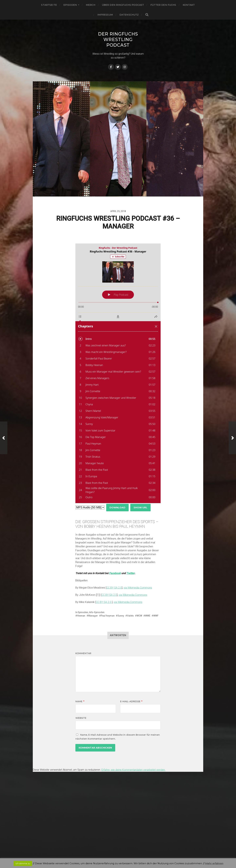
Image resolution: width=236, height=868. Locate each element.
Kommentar (83, 653)
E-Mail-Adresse (131, 701)
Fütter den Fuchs (163, 5)
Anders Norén (125, 854)
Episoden (70, 5)
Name (80, 701)
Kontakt (189, 5)
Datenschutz (129, 15)
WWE (148, 616)
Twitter (130, 573)
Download (117, 508)
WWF (156, 616)
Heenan (81, 616)
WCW (139, 616)
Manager (93, 616)
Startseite (49, 5)
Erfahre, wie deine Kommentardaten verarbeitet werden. (133, 770)
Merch (91, 5)
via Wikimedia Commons (138, 588)
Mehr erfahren (214, 863)
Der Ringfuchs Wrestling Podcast (118, 39)
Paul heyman (108, 616)
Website (81, 718)
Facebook (115, 573)
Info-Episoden (97, 612)
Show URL (140, 508)
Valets (130, 616)
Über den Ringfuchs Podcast (123, 5)
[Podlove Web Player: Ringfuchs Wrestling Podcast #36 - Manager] (118, 373)
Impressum (105, 15)
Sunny (121, 616)
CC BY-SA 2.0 (114, 588)
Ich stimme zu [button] (23, 863)
